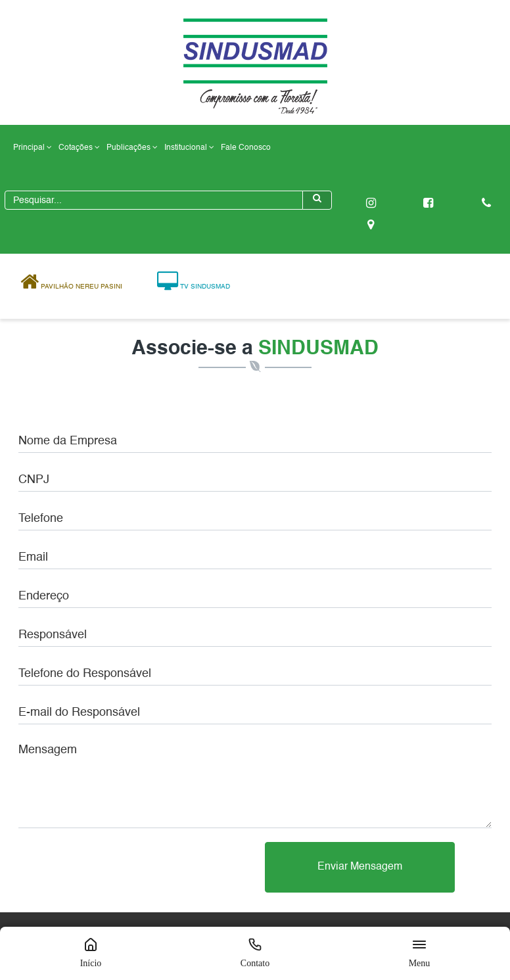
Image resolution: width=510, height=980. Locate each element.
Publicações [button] (132, 148)
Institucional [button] (189, 148)
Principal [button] (33, 148)
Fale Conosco (246, 148)
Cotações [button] (79, 148)
